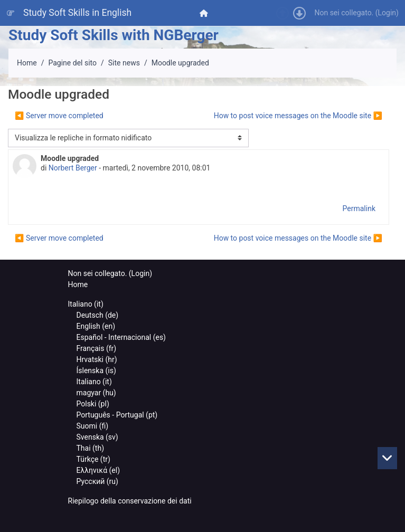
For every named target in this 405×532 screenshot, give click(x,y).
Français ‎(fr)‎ (97, 348)
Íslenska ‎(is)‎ (96, 370)
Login (387, 13)
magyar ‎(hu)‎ (96, 393)
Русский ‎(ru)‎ (97, 481)
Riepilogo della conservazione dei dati (130, 501)
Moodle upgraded (180, 63)
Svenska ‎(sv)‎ (97, 437)
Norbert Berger (73, 168)
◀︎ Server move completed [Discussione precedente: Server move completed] (59, 116)
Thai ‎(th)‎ (91, 448)
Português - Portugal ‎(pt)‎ (117, 415)
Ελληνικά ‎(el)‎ (98, 470)
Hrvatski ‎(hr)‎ (97, 359)
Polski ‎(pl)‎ (93, 404)
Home (27, 63)
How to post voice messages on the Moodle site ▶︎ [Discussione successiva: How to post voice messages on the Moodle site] (298, 116)
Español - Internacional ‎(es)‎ (121, 337)
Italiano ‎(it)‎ (86, 304)
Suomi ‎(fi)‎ (93, 426)
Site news (124, 63)
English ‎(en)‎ (96, 326)
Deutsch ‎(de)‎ (98, 315)
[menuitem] (205, 13)
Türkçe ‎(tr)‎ (93, 459)
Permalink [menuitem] (359, 208)
